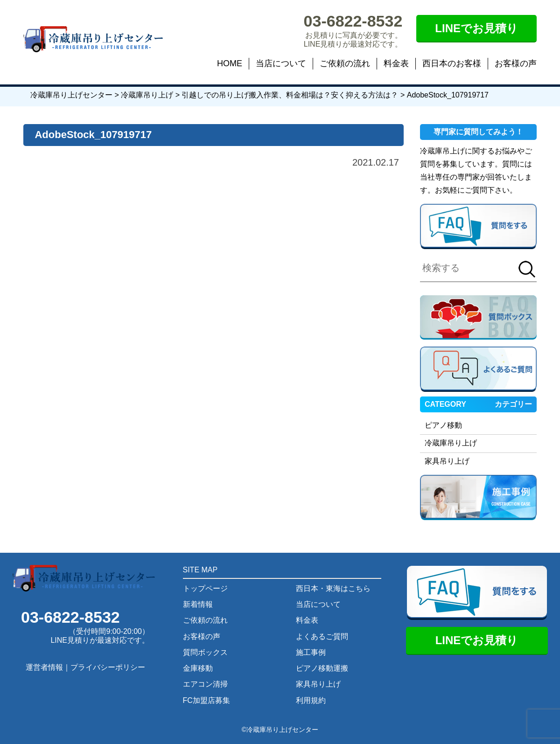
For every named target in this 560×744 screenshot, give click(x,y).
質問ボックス (205, 652)
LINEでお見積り (476, 28)
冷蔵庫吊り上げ (451, 443)
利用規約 (311, 700)
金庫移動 (198, 668)
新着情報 (198, 604)
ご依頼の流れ (345, 63)
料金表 (396, 63)
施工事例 (311, 652)
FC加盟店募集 (206, 700)
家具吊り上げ (447, 461)
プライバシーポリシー (108, 667)
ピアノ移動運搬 (322, 668)
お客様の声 (516, 63)
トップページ (205, 588)
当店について (281, 63)
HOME (230, 63)
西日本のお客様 (452, 63)
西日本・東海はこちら (333, 588)
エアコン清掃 (205, 684)
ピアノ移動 (443, 425)
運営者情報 (44, 667)
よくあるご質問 (322, 636)
